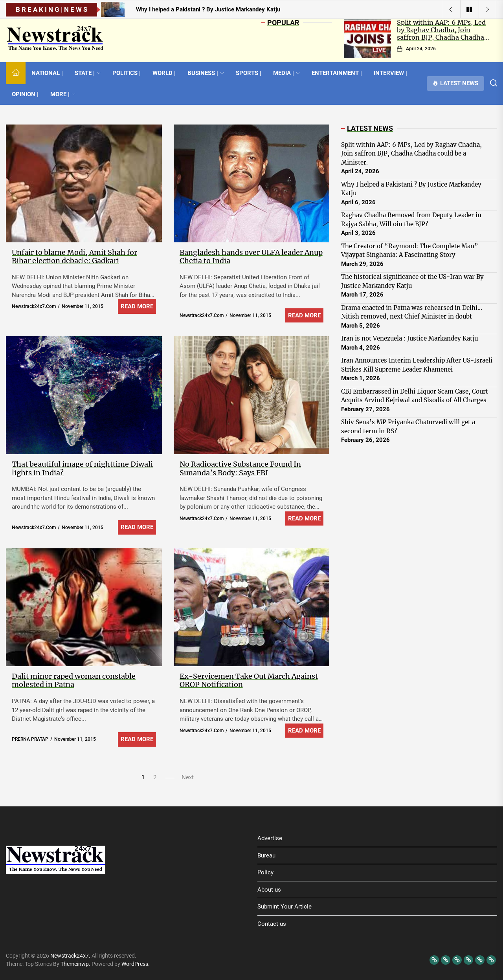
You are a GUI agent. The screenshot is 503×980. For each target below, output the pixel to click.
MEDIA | (286, 73)
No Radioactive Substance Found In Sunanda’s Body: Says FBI (240, 468)
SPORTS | (249, 73)
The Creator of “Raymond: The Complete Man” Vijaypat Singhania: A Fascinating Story (410, 251)
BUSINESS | (206, 73)
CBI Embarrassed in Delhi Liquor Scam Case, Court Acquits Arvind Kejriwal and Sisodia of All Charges (415, 396)
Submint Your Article (285, 907)
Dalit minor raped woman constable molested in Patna (74, 681)
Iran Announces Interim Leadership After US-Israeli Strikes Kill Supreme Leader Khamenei (417, 365)
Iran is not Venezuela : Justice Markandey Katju (409, 338)
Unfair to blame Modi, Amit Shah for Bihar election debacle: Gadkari (74, 257)
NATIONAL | (47, 73)
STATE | (88, 73)
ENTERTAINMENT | (337, 73)
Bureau (266, 855)
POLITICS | (127, 73)
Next (188, 777)
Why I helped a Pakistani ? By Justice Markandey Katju (411, 189)
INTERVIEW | (390, 73)
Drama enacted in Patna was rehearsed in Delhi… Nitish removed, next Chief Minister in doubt (412, 312)
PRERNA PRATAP (30, 739)
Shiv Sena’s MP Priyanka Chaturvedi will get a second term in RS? (408, 427)
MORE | (63, 94)
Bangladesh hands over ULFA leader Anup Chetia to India (251, 257)
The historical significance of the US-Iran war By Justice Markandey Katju (412, 281)
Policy (265, 872)
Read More (137, 306)
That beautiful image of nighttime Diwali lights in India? (82, 468)
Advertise (270, 838)
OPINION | (25, 94)
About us (269, 890)
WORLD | (164, 73)
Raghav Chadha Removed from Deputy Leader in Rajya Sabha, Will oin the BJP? (411, 220)
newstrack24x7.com (34, 306)
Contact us (272, 924)
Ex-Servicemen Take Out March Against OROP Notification (249, 681)
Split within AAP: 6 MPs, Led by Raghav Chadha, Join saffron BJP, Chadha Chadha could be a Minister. (441, 34)
